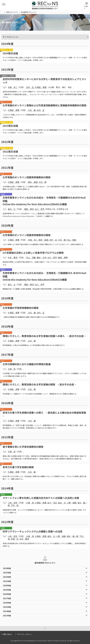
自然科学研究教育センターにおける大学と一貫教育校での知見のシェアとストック (45, 81)
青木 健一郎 (73, 536)
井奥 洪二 (13, 87)
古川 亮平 (40, 209)
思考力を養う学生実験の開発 (18, 467)
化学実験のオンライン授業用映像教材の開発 (27, 177)
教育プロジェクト (12, 12)
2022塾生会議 (10, 151)
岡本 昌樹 (33, 182)
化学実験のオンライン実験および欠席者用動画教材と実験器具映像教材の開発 (45, 105)
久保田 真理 (41, 87)
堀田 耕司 (29, 209)
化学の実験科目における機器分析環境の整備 (27, 364)
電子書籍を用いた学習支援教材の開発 (23, 447)
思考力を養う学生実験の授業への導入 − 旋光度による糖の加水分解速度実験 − (44, 414)
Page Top (45, 628)
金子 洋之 (52, 503)
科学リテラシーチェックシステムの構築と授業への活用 (32, 531)
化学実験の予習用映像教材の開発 (21, 308)
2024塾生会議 (10, 53)
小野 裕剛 (72, 503)
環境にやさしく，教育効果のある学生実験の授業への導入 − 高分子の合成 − (44, 336)
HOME (2, 12)
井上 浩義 (31, 258)
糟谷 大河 (42, 258)
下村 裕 (15, 505)
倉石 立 (12, 209)
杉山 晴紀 (72, 240)
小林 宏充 (13, 503)
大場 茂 (12, 369)
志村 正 (30, 87)
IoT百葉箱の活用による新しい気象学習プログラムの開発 (33, 253)
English (86, 7)
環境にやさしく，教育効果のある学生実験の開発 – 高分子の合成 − (39, 384)
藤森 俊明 (63, 258)
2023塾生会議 (10, 126)
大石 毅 (32, 110)
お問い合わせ (7, 634)
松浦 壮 (15, 539)
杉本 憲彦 (13, 258)
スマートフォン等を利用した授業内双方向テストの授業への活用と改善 (41, 498)
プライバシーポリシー (25, 634)
